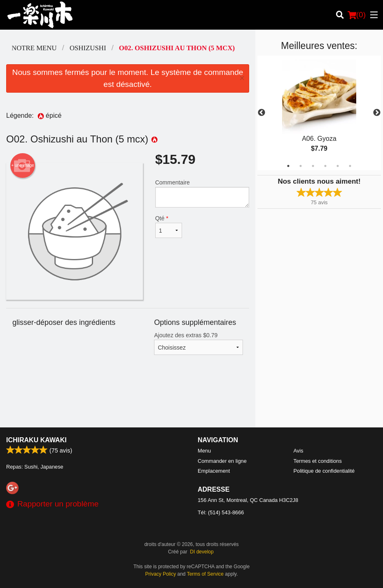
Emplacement (214, 471)
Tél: (221, 512)
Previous (262, 113)
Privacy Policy (161, 574)
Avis (299, 451)
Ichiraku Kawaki (36, 440)
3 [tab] (313, 166)
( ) (357, 15)
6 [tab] (350, 166)
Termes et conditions (318, 461)
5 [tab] (338, 166)
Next (377, 113)
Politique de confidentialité (324, 471)
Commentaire (202, 193)
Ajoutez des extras (199, 343)
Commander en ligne (222, 461)
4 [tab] (325, 166)
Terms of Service (205, 574)
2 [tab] (301, 166)
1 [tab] (288, 166)
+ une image (22, 166)
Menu (204, 451)
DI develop (202, 552)
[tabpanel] (319, 113)
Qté (169, 226)
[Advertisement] (128, 401)
